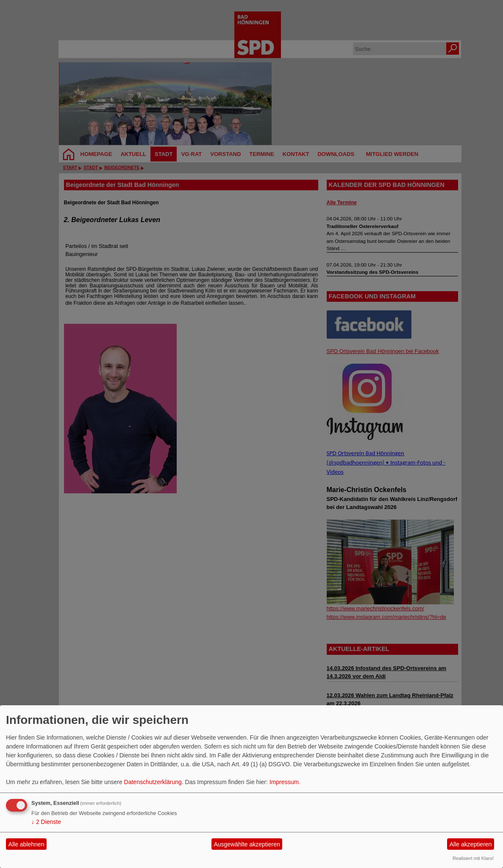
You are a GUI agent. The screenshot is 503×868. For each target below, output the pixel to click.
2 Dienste (46, 822)
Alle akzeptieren (471, 844)
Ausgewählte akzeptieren (247, 844)
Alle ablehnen (26, 844)
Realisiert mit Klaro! (473, 858)
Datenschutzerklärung (153, 782)
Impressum (284, 782)
